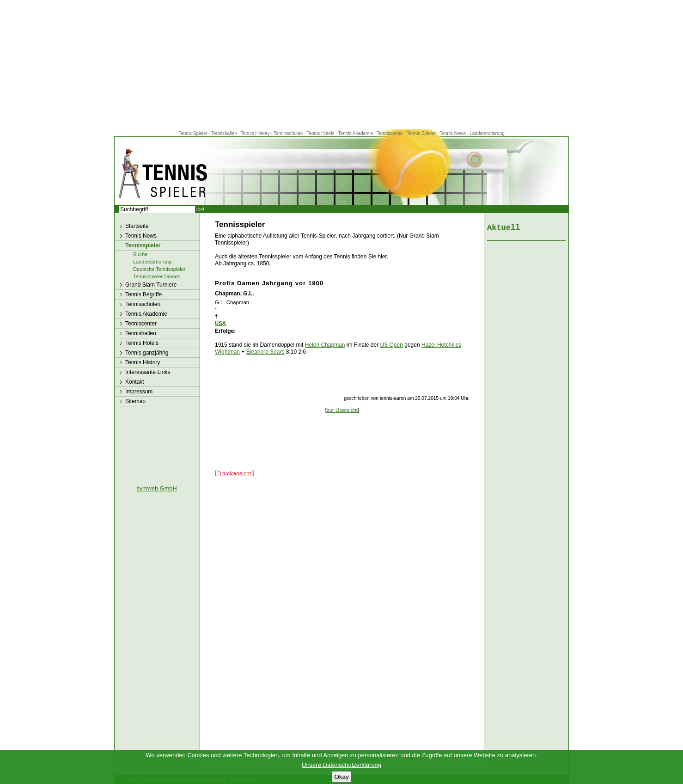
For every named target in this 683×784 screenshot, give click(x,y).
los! (200, 209)
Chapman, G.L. (235, 294)
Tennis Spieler (193, 133)
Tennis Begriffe (143, 294)
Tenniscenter (390, 133)
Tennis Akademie (356, 133)
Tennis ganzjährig (147, 353)
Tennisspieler (143, 245)
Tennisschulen (288, 133)
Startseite (137, 226)
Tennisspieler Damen (157, 276)
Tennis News (453, 133)
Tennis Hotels (321, 133)
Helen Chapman (325, 345)
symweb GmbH (156, 488)
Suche (140, 254)
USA (220, 323)
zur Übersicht (342, 410)
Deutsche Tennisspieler (159, 269)
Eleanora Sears (265, 352)
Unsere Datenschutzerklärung (341, 765)
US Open (392, 345)
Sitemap (135, 401)
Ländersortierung (487, 133)
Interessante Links (148, 372)
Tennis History (255, 133)
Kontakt (135, 382)
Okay (341, 777)
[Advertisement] (341, 65)
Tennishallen (225, 133)
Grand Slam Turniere (151, 285)
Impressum (139, 392)
